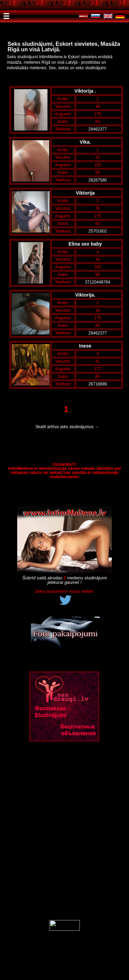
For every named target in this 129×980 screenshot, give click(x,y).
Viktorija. (87, 295)
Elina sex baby (87, 244)
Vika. (87, 142)
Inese (87, 346)
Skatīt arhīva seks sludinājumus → (67, 427)
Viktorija (87, 193)
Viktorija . (87, 91)
